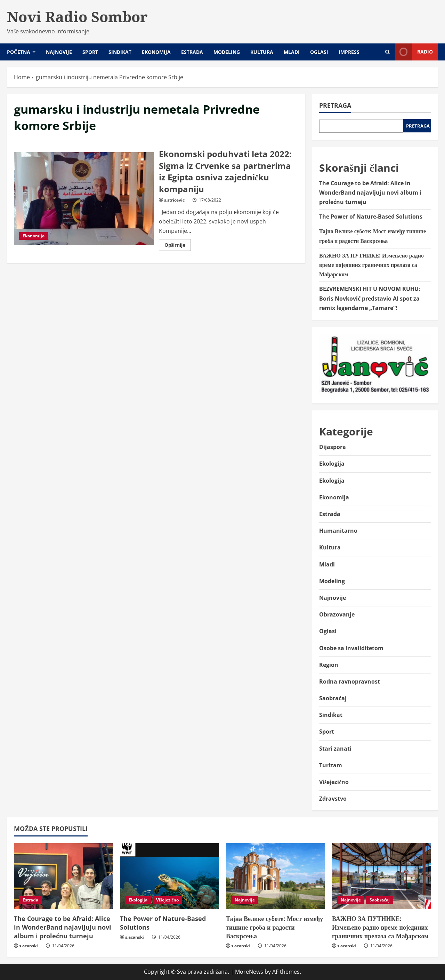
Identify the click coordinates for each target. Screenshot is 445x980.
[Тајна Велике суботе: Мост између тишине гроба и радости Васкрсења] (276, 876)
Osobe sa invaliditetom (351, 648)
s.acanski (29, 946)
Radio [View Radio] (414, 52)
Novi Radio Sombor (77, 17)
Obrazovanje (337, 614)
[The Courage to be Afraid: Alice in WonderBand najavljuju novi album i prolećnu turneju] (63, 876)
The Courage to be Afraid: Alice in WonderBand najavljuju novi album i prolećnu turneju (370, 193)
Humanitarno (338, 531)
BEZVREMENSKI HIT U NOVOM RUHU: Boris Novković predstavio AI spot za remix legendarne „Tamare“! (370, 298)
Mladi (292, 52)
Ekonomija (156, 52)
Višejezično (334, 782)
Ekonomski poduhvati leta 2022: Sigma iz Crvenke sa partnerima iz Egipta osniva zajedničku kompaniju (84, 199)
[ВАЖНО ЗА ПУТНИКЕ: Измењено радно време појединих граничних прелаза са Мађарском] (382, 876)
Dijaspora (333, 447)
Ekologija (332, 464)
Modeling (227, 52)
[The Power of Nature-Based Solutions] (169, 876)
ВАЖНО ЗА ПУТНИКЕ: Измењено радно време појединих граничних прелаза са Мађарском (371, 265)
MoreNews (249, 972)
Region (329, 665)
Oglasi (319, 52)
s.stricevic (174, 200)
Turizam (331, 765)
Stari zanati (335, 749)
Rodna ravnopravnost (350, 681)
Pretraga (335, 105)
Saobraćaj (333, 698)
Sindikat (120, 52)
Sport (90, 52)
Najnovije (59, 52)
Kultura (262, 52)
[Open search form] (387, 52)
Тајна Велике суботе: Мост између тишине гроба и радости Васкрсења (274, 927)
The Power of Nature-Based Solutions (371, 217)
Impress (349, 52)
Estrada (192, 52)
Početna (19, 52)
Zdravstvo (333, 799)
